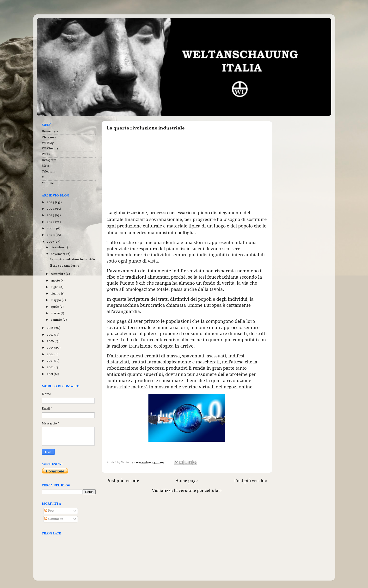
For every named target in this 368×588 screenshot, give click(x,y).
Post (49, 511)
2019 (51, 242)
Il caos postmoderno (64, 266)
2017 (50, 335)
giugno (56, 294)
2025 (51, 202)
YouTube (48, 183)
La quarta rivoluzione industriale (72, 260)
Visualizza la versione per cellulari (187, 491)
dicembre (58, 248)
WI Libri (48, 154)
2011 (50, 374)
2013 (50, 361)
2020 (51, 235)
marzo (56, 313)
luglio (55, 287)
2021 (51, 229)
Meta (45, 166)
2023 (51, 215)
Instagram (49, 160)
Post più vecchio (251, 481)
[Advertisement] (187, 170)
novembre (58, 254)
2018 (50, 328)
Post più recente (123, 481)
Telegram (49, 172)
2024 (51, 209)
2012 (51, 367)
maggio (56, 300)
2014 (51, 354)
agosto (56, 281)
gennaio (57, 320)
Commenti (54, 519)
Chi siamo (49, 137)
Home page (187, 481)
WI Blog (48, 143)
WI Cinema (50, 149)
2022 (51, 222)
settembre (58, 274)
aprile (55, 307)
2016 (51, 341)
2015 (50, 348)
